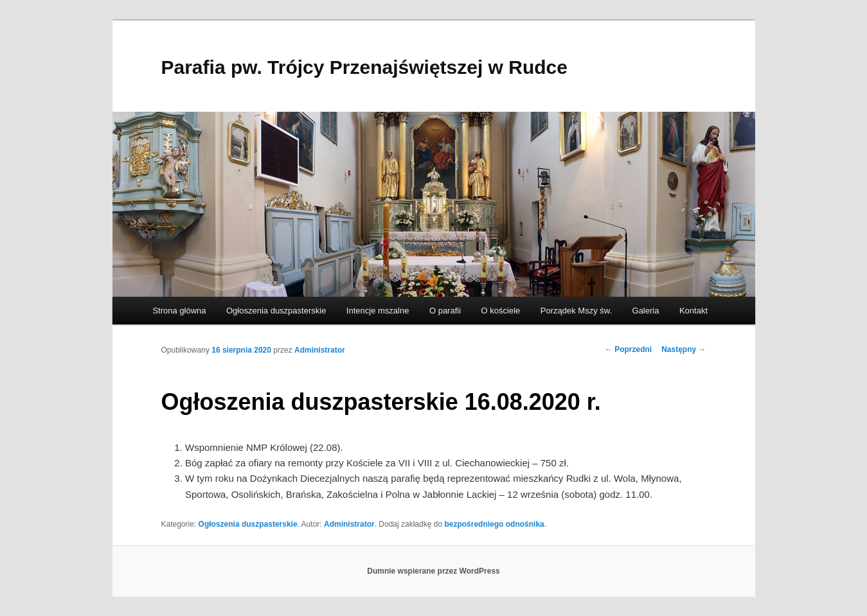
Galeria (646, 311)
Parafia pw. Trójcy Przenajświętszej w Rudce (364, 67)
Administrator (320, 350)
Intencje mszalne (378, 311)
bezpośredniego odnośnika (494, 524)
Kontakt (693, 311)
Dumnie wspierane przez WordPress (433, 571)
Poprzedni (628, 349)
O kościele (501, 311)
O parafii (445, 311)
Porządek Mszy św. (576, 311)
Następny (684, 349)
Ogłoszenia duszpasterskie (276, 311)
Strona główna (179, 311)
